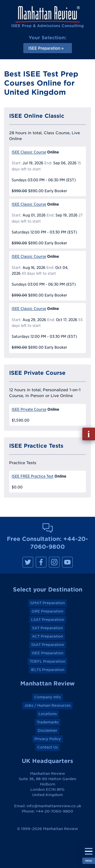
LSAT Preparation (48, 620)
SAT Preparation (48, 628)
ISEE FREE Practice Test (33, 476)
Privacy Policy (48, 739)
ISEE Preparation (48, 653)
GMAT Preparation (48, 603)
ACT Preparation (48, 636)
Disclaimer (48, 731)
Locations (48, 714)
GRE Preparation (48, 611)
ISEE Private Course (29, 409)
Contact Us (48, 747)
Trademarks (48, 722)
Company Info (48, 697)
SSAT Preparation (48, 645)
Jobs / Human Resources (48, 705)
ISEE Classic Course (29, 152)
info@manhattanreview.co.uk (54, 806)
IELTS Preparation (48, 670)
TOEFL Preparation (48, 661)
